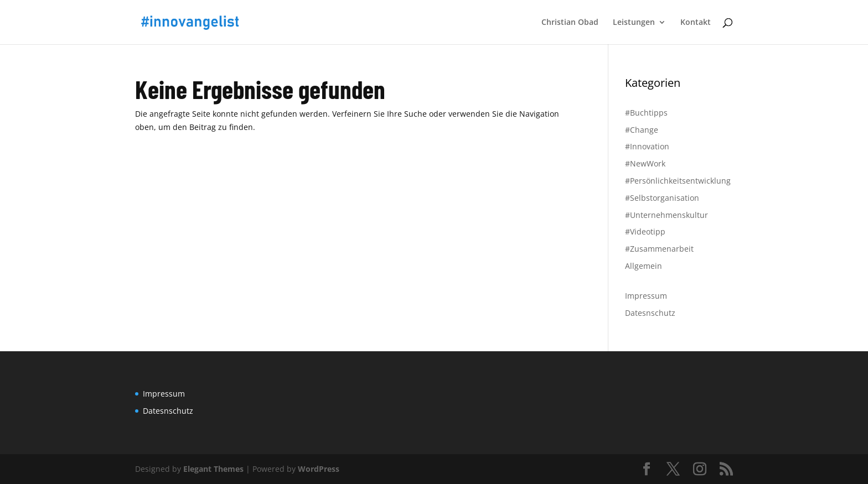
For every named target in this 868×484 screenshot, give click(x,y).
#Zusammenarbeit (659, 249)
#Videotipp (645, 231)
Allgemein (644, 266)
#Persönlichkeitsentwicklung (678, 181)
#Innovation (647, 146)
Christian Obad (570, 23)
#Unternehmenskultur (666, 215)
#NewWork (645, 163)
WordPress (319, 469)
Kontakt (696, 23)
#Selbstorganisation (662, 198)
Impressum (646, 296)
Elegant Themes (213, 469)
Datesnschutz (650, 313)
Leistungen (634, 23)
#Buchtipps (646, 113)
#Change (642, 130)
